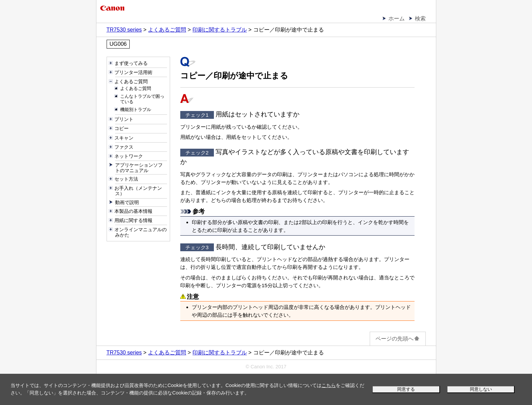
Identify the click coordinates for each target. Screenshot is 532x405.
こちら (329, 385)
